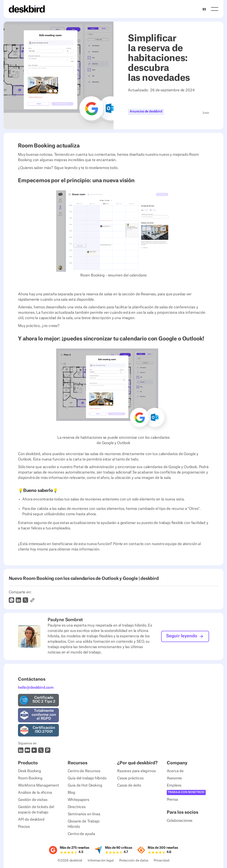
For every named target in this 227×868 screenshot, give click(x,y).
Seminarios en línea (84, 814)
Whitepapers (78, 800)
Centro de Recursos (84, 771)
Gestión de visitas (33, 800)
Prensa (172, 800)
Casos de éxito (129, 785)
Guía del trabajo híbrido (87, 778)
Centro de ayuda (81, 834)
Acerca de (175, 771)
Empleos (174, 785)
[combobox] (204, 9)
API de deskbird (31, 820)
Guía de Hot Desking (85, 785)
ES (204, 9)
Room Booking (30, 778)
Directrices (77, 807)
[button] (215, 9)
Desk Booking (30, 771)
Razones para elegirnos (136, 771)
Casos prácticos (130, 778)
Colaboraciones (180, 821)
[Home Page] (27, 9)
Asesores (174, 778)
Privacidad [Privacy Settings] (162, 861)
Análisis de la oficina (35, 793)
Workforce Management (38, 785)
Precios (24, 827)
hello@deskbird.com (36, 688)
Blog (71, 793)
